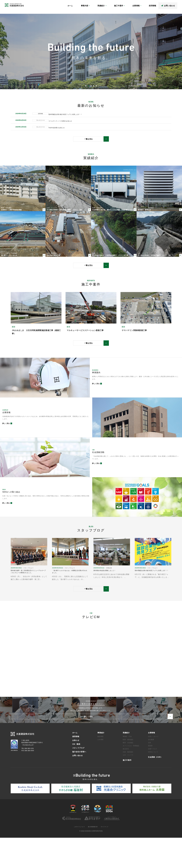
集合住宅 (126, 779)
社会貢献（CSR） (121, 4)
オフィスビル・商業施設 (131, 776)
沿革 (150, 773)
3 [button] (91, 86)
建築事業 (100, 767)
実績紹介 (126, 763)
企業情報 (152, 763)
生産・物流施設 (128, 782)
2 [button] (88, 86)
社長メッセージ (153, 767)
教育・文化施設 (128, 773)
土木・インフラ (128, 785)
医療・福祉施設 (128, 770)
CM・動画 (146, 4)
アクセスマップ (135, 4)
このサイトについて (78, 857)
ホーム (96, 9)
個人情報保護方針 (93, 857)
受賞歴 (150, 776)
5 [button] (96, 86)
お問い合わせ (78, 786)
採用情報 (76, 767)
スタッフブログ (157, 4)
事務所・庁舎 (127, 767)
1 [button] (86, 86)
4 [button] (94, 86)
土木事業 (100, 770)
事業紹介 (101, 763)
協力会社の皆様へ (171, 4)
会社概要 (151, 770)
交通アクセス (153, 779)
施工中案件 (127, 790)
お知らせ (109, 4)
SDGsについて (153, 782)
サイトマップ (106, 857)
